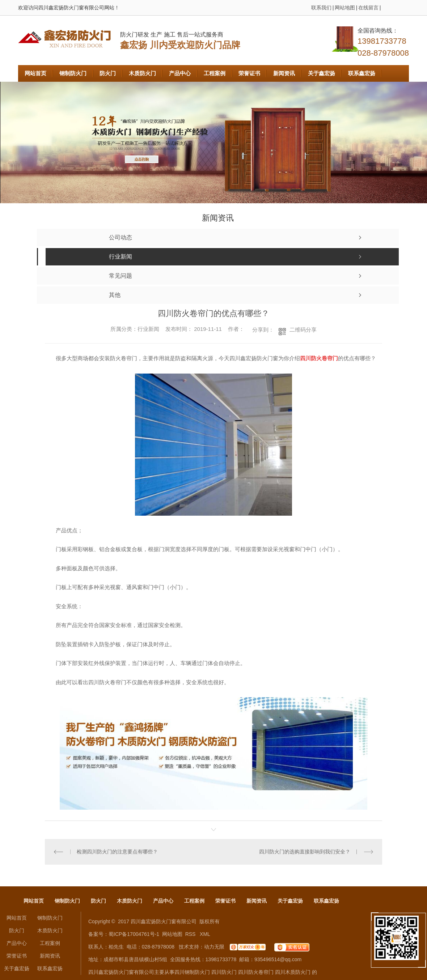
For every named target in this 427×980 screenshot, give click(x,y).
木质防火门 (142, 73)
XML (205, 934)
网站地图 (345, 8)
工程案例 (215, 73)
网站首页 (35, 73)
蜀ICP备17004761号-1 (134, 934)
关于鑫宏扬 (322, 73)
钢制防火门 (73, 73)
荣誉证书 (249, 73)
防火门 (108, 73)
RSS (191, 934)
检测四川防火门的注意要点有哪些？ (117, 852)
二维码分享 (303, 330)
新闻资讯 (284, 73)
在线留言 (368, 8)
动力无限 (214, 947)
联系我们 (321, 8)
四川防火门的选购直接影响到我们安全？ (305, 852)
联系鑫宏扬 (362, 73)
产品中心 (180, 73)
